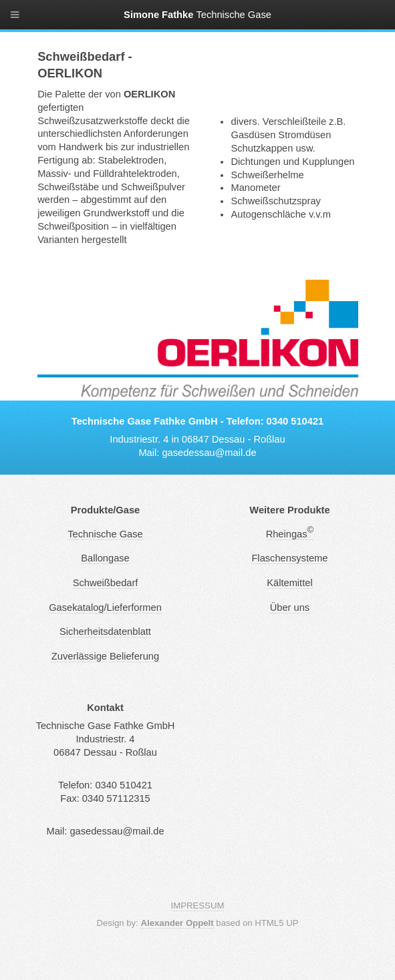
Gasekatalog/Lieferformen (105, 607)
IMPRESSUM (198, 906)
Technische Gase (105, 534)
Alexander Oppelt (177, 923)
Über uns (290, 607)
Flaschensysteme (289, 558)
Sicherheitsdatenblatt (105, 632)
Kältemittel (289, 583)
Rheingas (290, 534)
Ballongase (105, 558)
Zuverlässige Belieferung (105, 656)
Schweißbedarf (106, 583)
